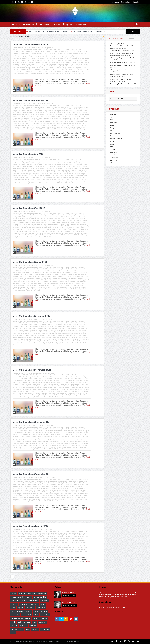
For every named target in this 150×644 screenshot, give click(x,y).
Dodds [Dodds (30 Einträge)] (43, 604)
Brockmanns (16, 53)
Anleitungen (114, 114)
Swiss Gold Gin (33, 71)
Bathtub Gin (68, 50)
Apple (112, 117)
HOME (16, 24)
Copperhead (82, 53)
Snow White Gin (23, 71)
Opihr (71, 66)
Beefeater (80, 50)
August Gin (61, 50)
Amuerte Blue (41, 50)
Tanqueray (41, 71)
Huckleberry (32, 59)
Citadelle (69, 53)
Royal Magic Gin (22, 70)
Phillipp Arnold (23, 48)
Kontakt (136, 2)
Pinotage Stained (30, 68)
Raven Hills (71, 68)
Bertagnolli (22, 51)
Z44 (27, 75)
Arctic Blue (49, 50)
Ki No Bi (18, 60)
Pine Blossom (21, 68)
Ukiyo (82, 71)
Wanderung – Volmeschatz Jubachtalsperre (89, 32)
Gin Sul (68, 57)
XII (24, 75)
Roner (14, 70)
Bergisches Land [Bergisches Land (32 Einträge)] (17, 597)
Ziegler (31, 75)
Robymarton (79, 68)
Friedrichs (30, 57)
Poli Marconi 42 (41, 68)
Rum (112, 147)
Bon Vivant (61, 51)
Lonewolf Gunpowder (41, 62)
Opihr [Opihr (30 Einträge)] (20, 622)
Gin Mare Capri (61, 57)
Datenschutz (126, 2)
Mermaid (22, 64)
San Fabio (56, 70)
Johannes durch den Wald (64, 59)
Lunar (56, 62)
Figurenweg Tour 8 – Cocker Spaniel (122, 65)
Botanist (74, 51)
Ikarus (38, 59)
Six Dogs (86, 70)
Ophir (67, 66)
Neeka (46, 66)
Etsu (67, 55)
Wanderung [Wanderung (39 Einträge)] (45, 629)
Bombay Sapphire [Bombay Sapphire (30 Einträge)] (40, 597)
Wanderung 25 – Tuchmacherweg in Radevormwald (49, 32)
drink (31, 55)
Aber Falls (23, 50)
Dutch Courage (43, 55)
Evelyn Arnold (68, 592)
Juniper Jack (84, 222)
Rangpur (65, 68)
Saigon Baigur (36, 70)
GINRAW (74, 57)
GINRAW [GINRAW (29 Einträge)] (20, 611)
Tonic (73, 71)
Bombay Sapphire (52, 51)
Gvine (14, 59)
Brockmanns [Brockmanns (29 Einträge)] (34, 601)
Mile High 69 (39, 64)
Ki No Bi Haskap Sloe (28, 60)
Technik (113, 155)
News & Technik (30, 24)
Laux (70, 60)
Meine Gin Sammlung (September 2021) (32, 474)
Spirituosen (50, 48)
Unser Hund (114, 160)
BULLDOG (29, 53)
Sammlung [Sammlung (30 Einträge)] (43, 622)
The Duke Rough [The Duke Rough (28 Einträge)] (17, 629)
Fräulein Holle (22, 57)
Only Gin (63, 66)
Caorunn (36, 53)
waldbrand (35, 73)
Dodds (27, 55)
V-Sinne (74, 127)
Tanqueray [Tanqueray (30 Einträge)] (23, 626)
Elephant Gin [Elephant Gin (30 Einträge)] (30, 608)
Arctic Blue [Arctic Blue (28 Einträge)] (32, 593)
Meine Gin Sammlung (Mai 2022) (28, 154)
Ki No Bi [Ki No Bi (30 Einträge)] (28, 611)
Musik (112, 141)
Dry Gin (36, 55)
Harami (19, 59)
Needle (29, 66)
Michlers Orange (30, 64)
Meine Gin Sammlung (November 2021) (32, 370)
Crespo (15, 55)
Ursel (85, 71)
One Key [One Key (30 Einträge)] (44, 618)
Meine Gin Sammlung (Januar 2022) (30, 262)
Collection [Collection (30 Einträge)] (23, 604)
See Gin (70, 70)
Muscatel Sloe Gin (71, 120)
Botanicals (68, 51)
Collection (75, 53)
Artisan (55, 50)
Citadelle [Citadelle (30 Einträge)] (14, 604)
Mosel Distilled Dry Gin (76, 64)
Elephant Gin (52, 55)
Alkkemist (29, 50)
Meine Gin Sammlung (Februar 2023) (31, 44)
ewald (70, 55)
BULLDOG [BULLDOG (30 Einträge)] (44, 601)
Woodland (16, 75)
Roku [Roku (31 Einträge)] (35, 622)
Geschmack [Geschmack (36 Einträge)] (41, 608)
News (112, 144)
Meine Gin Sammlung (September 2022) (32, 100)
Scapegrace (63, 70)
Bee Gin (75, 50)
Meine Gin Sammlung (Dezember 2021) (32, 316)
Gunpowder (85, 57)
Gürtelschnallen (115, 133)
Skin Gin (15, 71)
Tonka (77, 71)
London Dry (16, 62)
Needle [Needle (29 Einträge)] (28, 618)
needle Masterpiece (38, 66)
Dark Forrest (21, 55)
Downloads (80, 24)
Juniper (82, 59)
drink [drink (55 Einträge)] (13, 608)
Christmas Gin (62, 53)
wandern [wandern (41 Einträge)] (35, 629)
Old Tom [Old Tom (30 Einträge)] (36, 618)
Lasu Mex (58, 60)
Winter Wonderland (79, 73)
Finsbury (15, 57)
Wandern (113, 163)
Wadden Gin (28, 73)
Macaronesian (62, 62)
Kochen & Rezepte (116, 139)
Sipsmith (80, 70)
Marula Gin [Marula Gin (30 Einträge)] (45, 615)
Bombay (44, 51)
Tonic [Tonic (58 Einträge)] (27, 629)
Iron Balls (49, 59)
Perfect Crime (75, 122)
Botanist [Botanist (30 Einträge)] (24, 601)
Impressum (114, 2)
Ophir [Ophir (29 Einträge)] (13, 622)
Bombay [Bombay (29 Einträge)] (28, 597)
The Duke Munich (56, 71)
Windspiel (62, 73)
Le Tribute (75, 60)
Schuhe (113, 149)
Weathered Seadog (45, 73)
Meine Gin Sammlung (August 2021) (30, 526)
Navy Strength (22, 66)
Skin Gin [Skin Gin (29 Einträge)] (14, 626)
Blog (57, 24)
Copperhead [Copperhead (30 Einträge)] (34, 604)
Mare (79, 62)
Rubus (29, 70)
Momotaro (60, 64)
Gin (45, 48)
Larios (53, 60)
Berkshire (15, 51)
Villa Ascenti (20, 73)
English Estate (61, 55)
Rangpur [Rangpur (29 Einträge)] (27, 622)
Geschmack (50, 57)
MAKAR (70, 62)
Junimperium (76, 59)
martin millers (85, 62)
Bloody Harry (29, 51)
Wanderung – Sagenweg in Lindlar (121, 58)
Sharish (75, 70)
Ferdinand (80, 55)
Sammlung (49, 70)
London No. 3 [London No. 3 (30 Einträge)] (27, 615)
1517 (18, 50)
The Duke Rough (66, 71)
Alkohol (35, 50)
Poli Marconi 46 (50, 68)
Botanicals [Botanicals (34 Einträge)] (15, 601)
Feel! (74, 55)
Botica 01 (80, 51)
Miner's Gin (47, 64)
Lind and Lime (83, 60)
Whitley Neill (55, 73)
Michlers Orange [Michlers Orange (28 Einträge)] (17, 618)
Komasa (37, 60)
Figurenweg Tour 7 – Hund (119, 84)
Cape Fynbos (43, 53)
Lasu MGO (65, 60)
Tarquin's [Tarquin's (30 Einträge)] (33, 626)
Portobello (59, 68)
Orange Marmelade (79, 66)
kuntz (49, 60)
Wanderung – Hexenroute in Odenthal (122, 70)
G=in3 (35, 57)
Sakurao (43, 70)
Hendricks (25, 59)
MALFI (75, 62)
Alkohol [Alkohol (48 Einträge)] (14, 593)
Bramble (86, 51)
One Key (57, 66)
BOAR (36, 51)
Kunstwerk (43, 60)
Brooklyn (23, 53)
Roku (84, 68)
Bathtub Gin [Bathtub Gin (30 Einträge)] (42, 593)
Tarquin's (47, 71)
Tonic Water (114, 158)
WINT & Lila (69, 73)
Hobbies (67, 24)
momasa (54, 64)
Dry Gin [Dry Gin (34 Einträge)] (20, 608)
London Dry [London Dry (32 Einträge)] (15, 615)
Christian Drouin (52, 53)
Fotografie (45, 24)
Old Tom (51, 66)
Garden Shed (42, 57)
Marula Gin (16, 64)
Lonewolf (31, 62)
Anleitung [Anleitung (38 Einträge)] (22, 593)
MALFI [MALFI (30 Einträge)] (36, 615)
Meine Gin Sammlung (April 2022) (29, 208)
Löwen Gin (51, 62)
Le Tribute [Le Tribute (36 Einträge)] (44, 611)
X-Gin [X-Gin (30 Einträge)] (13, 633)
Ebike (112, 125)
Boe (39, 51)
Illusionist (43, 59)
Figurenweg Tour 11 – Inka (119, 63)
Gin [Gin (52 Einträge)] (13, 611)
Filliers (85, 55)
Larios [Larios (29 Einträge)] (36, 611)
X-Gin (21, 75)
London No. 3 (24, 62)
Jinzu (54, 59)
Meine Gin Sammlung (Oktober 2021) (31, 422)
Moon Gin (66, 64)
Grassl (79, 57)
